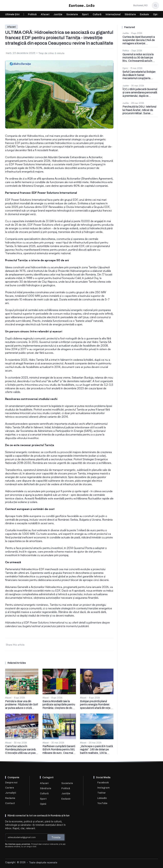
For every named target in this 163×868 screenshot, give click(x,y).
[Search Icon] (155, 5)
